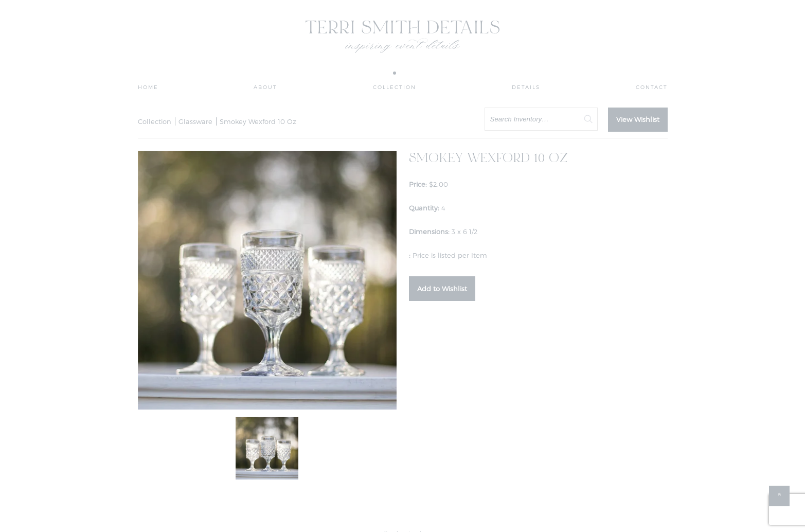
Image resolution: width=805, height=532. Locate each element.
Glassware (195, 121)
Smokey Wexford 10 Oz (258, 121)
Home (148, 87)
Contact (652, 87)
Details (526, 87)
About (265, 87)
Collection (395, 87)
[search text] (541, 119)
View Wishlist (638, 119)
